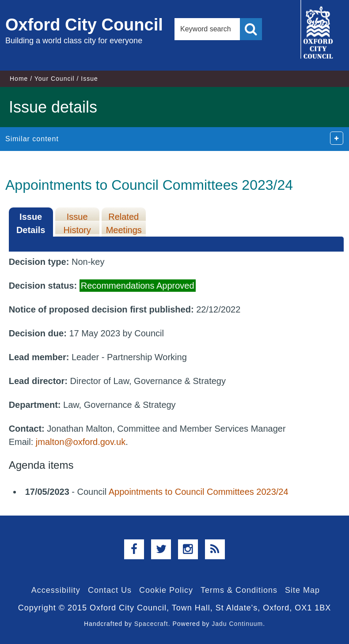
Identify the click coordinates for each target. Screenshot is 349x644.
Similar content (32, 139)
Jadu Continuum (237, 624)
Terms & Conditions (239, 590)
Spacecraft (151, 624)
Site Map (302, 590)
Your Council (55, 79)
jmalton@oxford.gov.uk (81, 442)
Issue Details (31, 223)
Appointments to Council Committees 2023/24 (199, 492)
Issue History (77, 223)
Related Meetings (124, 223)
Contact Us (110, 590)
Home (19, 79)
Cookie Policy (166, 590)
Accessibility (56, 590)
